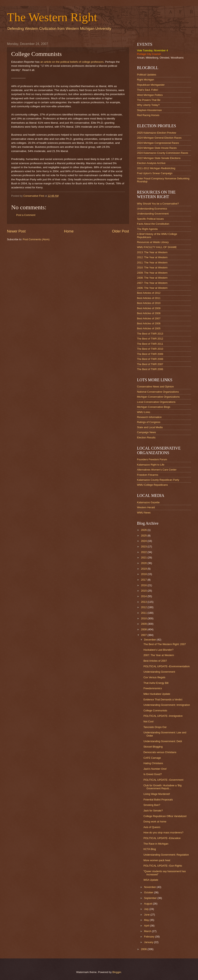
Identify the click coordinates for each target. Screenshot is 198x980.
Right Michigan (145, 80)
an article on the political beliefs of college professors (72, 62)
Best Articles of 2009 (149, 308)
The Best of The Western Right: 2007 (165, 644)
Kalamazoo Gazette (148, 502)
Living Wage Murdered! (157, 794)
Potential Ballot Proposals (158, 800)
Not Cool (148, 721)
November (150, 887)
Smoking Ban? (152, 805)
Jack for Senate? (153, 811)
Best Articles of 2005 (149, 328)
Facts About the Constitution (153, 224)
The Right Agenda (147, 229)
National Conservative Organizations (158, 392)
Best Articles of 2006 (149, 323)
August (148, 904)
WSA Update (151, 880)
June (147, 915)
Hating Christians (153, 763)
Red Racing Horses (148, 115)
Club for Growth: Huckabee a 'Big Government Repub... (162, 787)
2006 (144, 949)
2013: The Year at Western (152, 252)
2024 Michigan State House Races (157, 148)
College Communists (155, 710)
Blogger (117, 972)
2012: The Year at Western (152, 257)
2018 (144, 574)
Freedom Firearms (148, 475)
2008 (144, 629)
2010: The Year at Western (152, 268)
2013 (144, 602)
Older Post (120, 231)
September (151, 898)
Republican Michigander (151, 85)
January (149, 942)
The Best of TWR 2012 (150, 339)
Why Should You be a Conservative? (158, 204)
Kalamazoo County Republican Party (158, 480)
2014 (144, 596)
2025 (144, 536)
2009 (144, 624)
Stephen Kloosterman (149, 110)
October (149, 892)
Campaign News (146, 432)
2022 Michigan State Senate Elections (159, 158)
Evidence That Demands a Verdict (163, 700)
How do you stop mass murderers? (163, 833)
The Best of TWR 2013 (150, 334)
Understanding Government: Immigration (167, 705)
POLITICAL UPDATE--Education (162, 838)
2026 (144, 530)
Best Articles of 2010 (149, 303)
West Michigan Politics (150, 95)
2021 (144, 558)
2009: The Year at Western (152, 273)
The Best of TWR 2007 (150, 364)
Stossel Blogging (153, 747)
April (147, 926)
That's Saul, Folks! (148, 90)
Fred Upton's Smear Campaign (155, 173)
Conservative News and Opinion (155, 387)
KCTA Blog (150, 849)
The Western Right (52, 17)
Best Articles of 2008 (149, 313)
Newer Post (16, 231)
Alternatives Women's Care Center (157, 470)
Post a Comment (26, 215)
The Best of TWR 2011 (150, 344)
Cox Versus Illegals (154, 677)
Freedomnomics (153, 688)
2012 (144, 607)
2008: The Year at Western (152, 278)
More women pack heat (157, 860)
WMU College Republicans (152, 485)
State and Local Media (150, 427)
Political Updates (147, 75)
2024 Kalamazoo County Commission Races (162, 153)
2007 (144, 635)
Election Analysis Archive (151, 163)
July (147, 909)
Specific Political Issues (150, 219)
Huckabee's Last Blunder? (158, 650)
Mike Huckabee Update (157, 694)
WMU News (144, 513)
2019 (144, 569)
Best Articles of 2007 (149, 318)
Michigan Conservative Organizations (158, 397)
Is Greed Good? (153, 774)
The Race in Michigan (156, 844)
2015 (144, 591)
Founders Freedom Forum (152, 459)
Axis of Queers (152, 827)
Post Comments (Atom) (36, 239)
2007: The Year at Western (152, 283)
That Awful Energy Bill (156, 683)
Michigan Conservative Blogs (154, 407)
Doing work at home (155, 822)
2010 (144, 618)
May (147, 920)
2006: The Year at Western (152, 288)
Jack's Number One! (155, 769)
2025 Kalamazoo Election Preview (156, 133)
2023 (144, 547)
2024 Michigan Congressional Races (158, 143)
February (149, 937)
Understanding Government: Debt (163, 741)
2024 (144, 541)
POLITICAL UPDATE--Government (163, 780)
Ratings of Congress (149, 422)
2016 (144, 585)
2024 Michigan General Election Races (159, 138)
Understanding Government (153, 214)
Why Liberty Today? (148, 105)
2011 (144, 613)
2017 (144, 580)
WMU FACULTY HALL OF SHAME (157, 247)
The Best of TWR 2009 (150, 354)
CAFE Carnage (152, 758)
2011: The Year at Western (152, 263)
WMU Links (144, 412)
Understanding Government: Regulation (166, 855)
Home (69, 231)
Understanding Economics (152, 209)
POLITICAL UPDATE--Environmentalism (166, 666)
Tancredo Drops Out (155, 727)
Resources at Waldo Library (153, 242)
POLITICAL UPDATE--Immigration (163, 716)
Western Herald (146, 507)
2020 (144, 563)
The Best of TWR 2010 (150, 349)
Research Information (149, 417)
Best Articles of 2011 (149, 298)
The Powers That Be (149, 100)
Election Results (146, 437)
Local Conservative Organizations (156, 402)
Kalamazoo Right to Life (151, 465)
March (148, 931)
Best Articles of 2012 (149, 293)
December (150, 640)
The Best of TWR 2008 (150, 359)
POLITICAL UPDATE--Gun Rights (163, 866)
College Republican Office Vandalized (165, 816)
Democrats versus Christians (160, 752)
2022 (144, 552)
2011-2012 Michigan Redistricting (156, 168)
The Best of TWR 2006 (150, 369)
